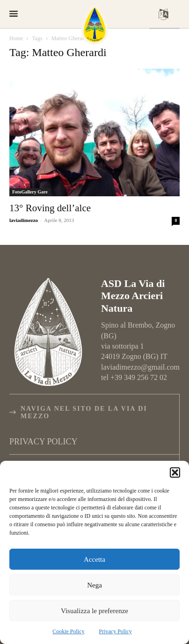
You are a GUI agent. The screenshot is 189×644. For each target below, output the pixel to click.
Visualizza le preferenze (94, 611)
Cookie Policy (68, 631)
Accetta (94, 559)
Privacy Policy (116, 631)
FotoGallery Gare (30, 192)
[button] (175, 472)
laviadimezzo (24, 220)
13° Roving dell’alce (50, 208)
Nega (94, 585)
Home (16, 38)
